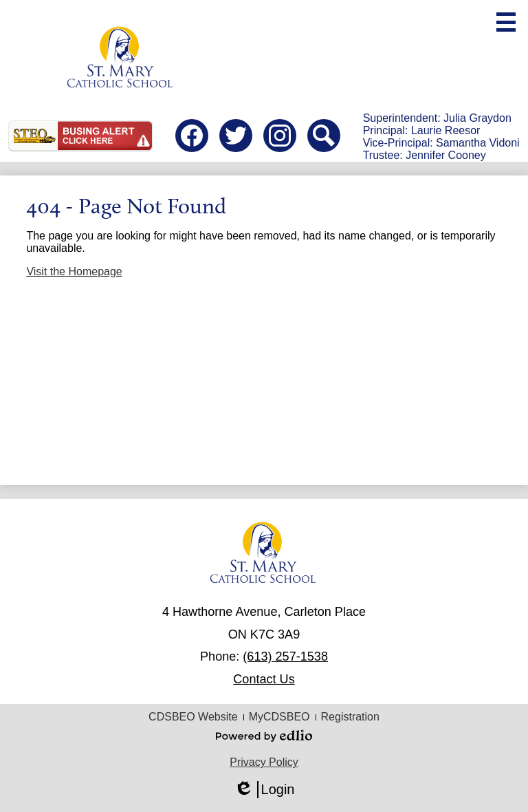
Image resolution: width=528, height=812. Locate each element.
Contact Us (264, 679)
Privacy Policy (264, 762)
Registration (350, 717)
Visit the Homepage (74, 271)
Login (264, 790)
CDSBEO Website (193, 717)
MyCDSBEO (279, 717)
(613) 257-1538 (285, 656)
